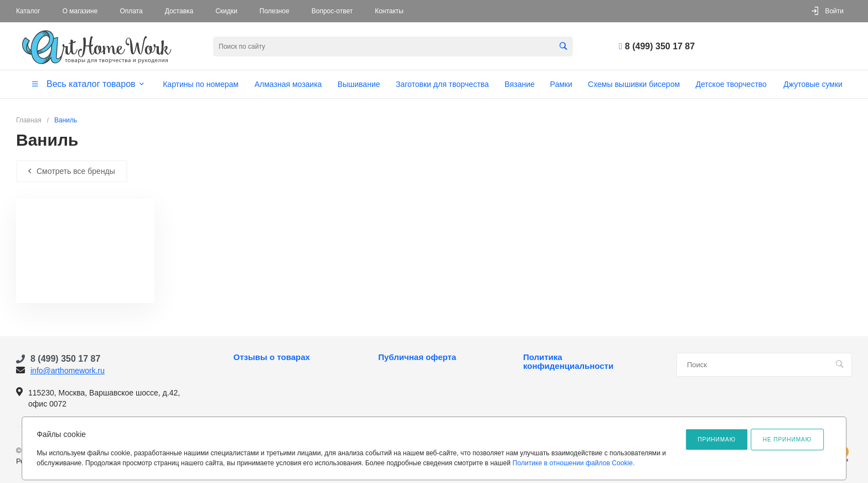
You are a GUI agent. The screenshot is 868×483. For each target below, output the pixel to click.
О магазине (80, 11)
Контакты (389, 11)
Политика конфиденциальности (568, 362)
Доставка (179, 11)
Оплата (131, 11)
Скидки (226, 11)
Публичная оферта (417, 357)
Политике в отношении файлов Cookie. (574, 463)
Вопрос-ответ (332, 11)
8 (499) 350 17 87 (660, 46)
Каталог (28, 11)
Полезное (275, 11)
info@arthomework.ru (68, 371)
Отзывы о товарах (272, 357)
